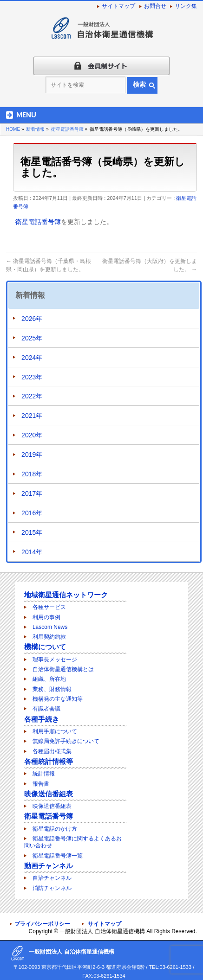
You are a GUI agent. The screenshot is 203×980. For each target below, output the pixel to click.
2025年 (32, 338)
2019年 (32, 455)
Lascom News (50, 627)
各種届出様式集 (52, 751)
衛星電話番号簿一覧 (58, 856)
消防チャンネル (52, 888)
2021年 (32, 416)
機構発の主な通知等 (58, 699)
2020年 (32, 435)
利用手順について (55, 731)
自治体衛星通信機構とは (63, 669)
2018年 (32, 474)
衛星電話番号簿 (38, 222)
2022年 (32, 396)
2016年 (32, 513)
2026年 (32, 319)
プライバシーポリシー (42, 924)
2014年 (32, 552)
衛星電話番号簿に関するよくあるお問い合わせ (73, 842)
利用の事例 (46, 617)
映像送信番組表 (49, 794)
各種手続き (42, 719)
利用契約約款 (49, 637)
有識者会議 (46, 709)
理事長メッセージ (55, 660)
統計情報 (44, 774)
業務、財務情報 (52, 689)
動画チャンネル (49, 866)
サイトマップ (118, 6)
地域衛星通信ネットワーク (66, 595)
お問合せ (155, 6)
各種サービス (49, 607)
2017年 (32, 493)
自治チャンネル (52, 878)
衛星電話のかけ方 (55, 829)
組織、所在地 (49, 679)
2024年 (32, 358)
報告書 (41, 784)
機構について (45, 647)
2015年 (32, 532)
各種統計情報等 (49, 761)
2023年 (32, 377)
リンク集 (186, 6)
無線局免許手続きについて (66, 741)
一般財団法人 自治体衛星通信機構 (102, 931)
